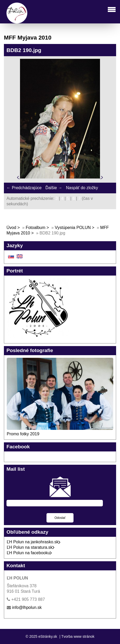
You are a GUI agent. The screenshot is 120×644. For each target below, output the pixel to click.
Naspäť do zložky (82, 188)
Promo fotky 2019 (23, 434)
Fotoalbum (36, 228)
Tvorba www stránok (78, 636)
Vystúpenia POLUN (73, 228)
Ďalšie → (54, 188)
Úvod (11, 228)
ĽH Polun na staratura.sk (31, 547)
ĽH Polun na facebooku (29, 553)
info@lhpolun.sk (27, 607)
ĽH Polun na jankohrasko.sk (34, 542)
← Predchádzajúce (24, 188)
